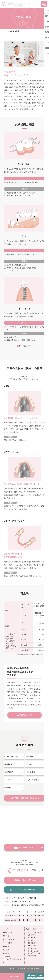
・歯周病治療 (31, 938)
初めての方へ (8, 933)
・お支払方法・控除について (12, 959)
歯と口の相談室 (8, 940)
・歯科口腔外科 (31, 943)
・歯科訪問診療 (31, 956)
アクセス (6, 950)
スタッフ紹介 (8, 943)
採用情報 (6, 947)
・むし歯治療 (31, 935)
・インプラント (31, 948)
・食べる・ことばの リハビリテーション (33, 952)
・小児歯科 (30, 940)
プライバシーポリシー (11, 962)
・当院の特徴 (7, 957)
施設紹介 (6, 936)
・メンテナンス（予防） (34, 932)
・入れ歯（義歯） (32, 946)
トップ (5, 929)
